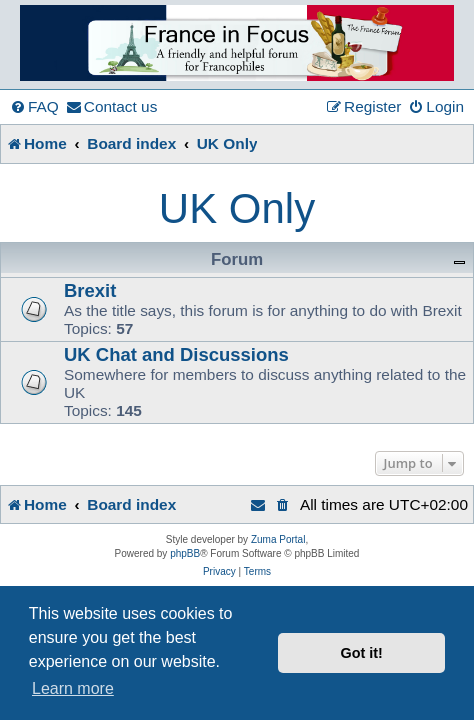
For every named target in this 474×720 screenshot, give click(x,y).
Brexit (90, 290)
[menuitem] (34, 107)
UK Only (237, 208)
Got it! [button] (362, 653)
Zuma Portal (278, 539)
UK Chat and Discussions (176, 354)
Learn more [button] (73, 688)
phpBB (185, 553)
